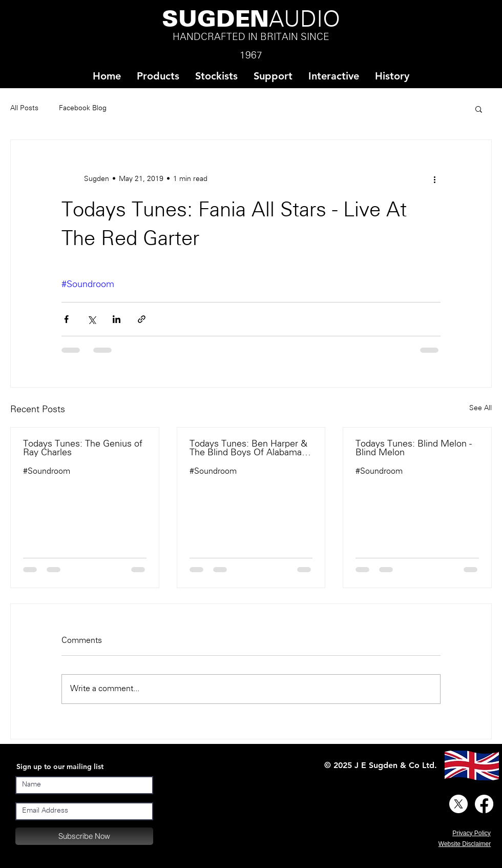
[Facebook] (484, 804)
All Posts (24, 108)
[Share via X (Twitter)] (91, 319)
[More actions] (434, 179)
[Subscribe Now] (84, 836)
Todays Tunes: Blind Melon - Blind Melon (414, 449)
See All (480, 408)
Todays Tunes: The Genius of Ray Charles (83, 449)
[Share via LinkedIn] (117, 319)
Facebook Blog (83, 108)
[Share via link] (142, 319)
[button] (216, 76)
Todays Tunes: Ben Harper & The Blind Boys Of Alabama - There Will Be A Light (248, 449)
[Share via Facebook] (66, 319)
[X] (458, 804)
